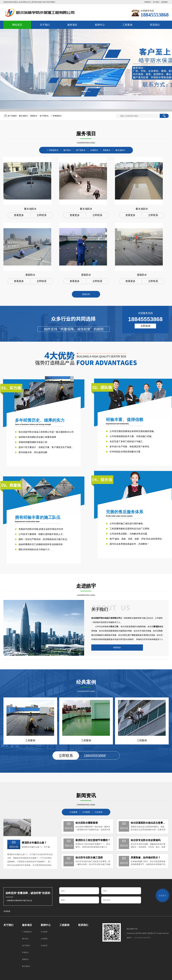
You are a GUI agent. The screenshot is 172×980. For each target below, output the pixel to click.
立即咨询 (145, 326)
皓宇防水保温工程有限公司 (146, 933)
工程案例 (64, 925)
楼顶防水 (157, 627)
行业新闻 (74, 812)
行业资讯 (99, 812)
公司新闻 (86, 812)
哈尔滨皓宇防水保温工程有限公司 (106, 618)
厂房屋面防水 (56, 116)
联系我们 (165, 2)
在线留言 (162, 896)
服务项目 (27, 925)
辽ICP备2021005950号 (142, 938)
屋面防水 (34, 116)
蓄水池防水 (23, 116)
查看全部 (86, 294)
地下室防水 (44, 116)
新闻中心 (46, 925)
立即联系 (42, 215)
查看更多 (19, 215)
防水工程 (114, 627)
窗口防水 (67, 150)
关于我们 (156, 2)
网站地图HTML (132, 929)
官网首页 (148, 2)
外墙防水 (94, 150)
